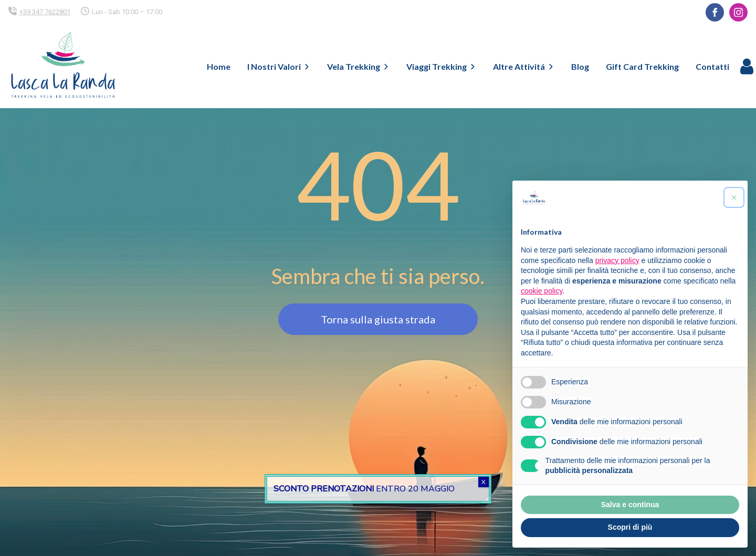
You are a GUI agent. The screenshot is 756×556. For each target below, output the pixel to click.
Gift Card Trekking (642, 66)
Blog (580, 66)
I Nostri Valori (279, 66)
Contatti (712, 66)
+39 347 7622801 (45, 12)
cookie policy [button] (542, 291)
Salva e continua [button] (630, 505)
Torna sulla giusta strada (378, 319)
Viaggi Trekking (441, 66)
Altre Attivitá (524, 66)
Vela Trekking (358, 66)
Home (219, 66)
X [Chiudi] (484, 482)
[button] (734, 197)
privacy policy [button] (617, 260)
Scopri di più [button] (630, 527)
